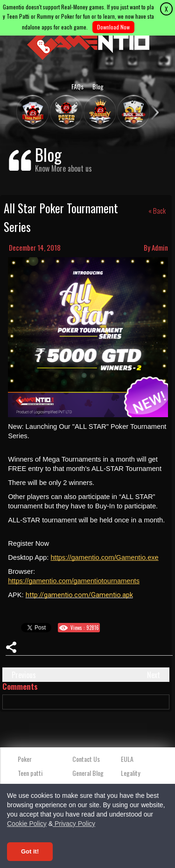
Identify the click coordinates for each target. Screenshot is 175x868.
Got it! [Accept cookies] (30, 851)
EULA (127, 759)
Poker (25, 759)
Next (154, 675)
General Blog (88, 773)
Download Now (113, 27)
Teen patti (30, 773)
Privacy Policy (74, 824)
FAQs (77, 86)
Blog (98, 86)
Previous (24, 675)
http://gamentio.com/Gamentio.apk (79, 595)
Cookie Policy (27, 824)
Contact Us (86, 759)
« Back (157, 210)
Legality (130, 773)
